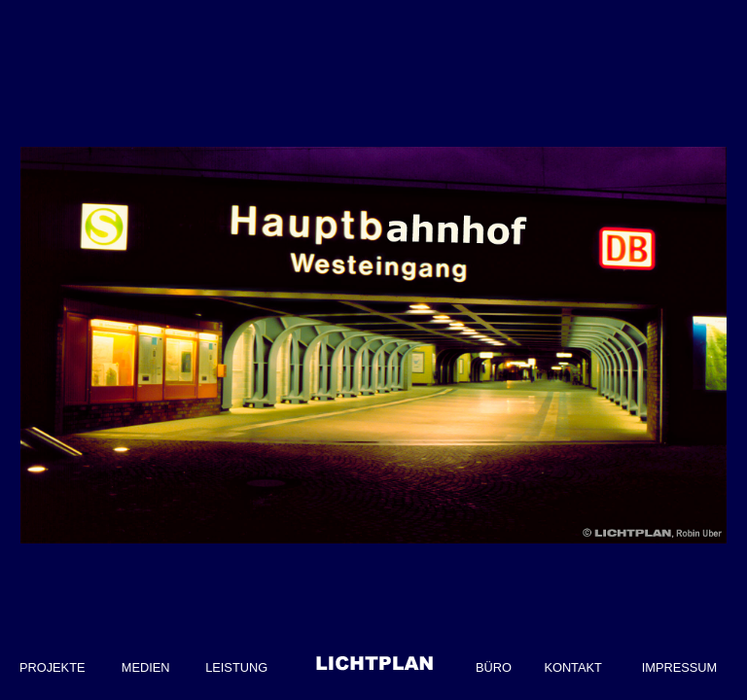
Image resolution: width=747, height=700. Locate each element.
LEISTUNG (236, 667)
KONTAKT (573, 667)
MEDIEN (146, 667)
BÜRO (494, 667)
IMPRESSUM (680, 667)
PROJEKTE (53, 667)
